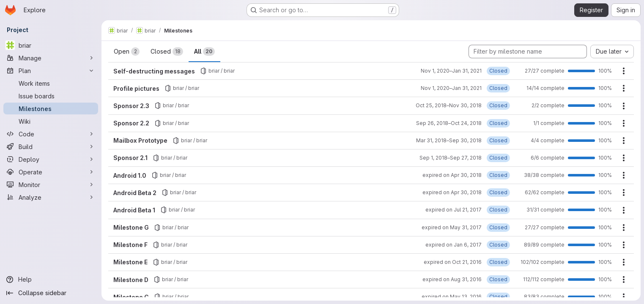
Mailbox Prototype (140, 140)
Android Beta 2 (135, 193)
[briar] (51, 45)
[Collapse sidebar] (51, 293)
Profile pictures (136, 88)
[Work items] (51, 83)
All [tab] (204, 52)
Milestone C (131, 297)
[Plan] (51, 71)
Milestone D (131, 280)
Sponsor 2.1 (130, 158)
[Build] (51, 147)
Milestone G (131, 227)
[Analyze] (51, 197)
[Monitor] (51, 185)
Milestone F (130, 245)
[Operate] (51, 172)
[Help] (51, 280)
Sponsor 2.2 (131, 123)
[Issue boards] (51, 96)
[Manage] (51, 58)
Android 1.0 (130, 175)
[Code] (51, 134)
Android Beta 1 (134, 210)
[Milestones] (51, 109)
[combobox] (612, 52)
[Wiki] (51, 121)
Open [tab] (127, 52)
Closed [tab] (167, 52)
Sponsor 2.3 (131, 106)
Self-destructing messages (154, 71)
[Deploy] (51, 159)
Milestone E (130, 262)
